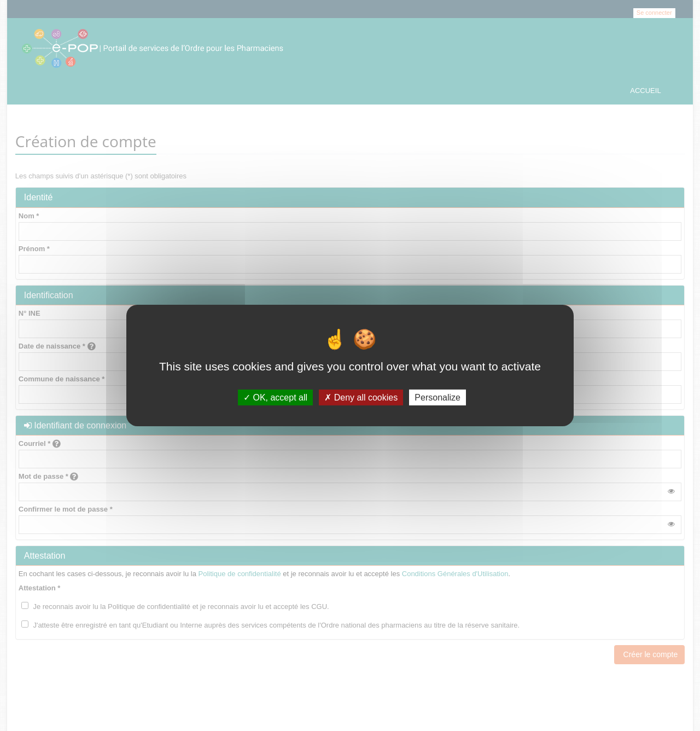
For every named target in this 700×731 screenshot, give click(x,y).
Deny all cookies (361, 398)
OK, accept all (275, 398)
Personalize (437, 398)
